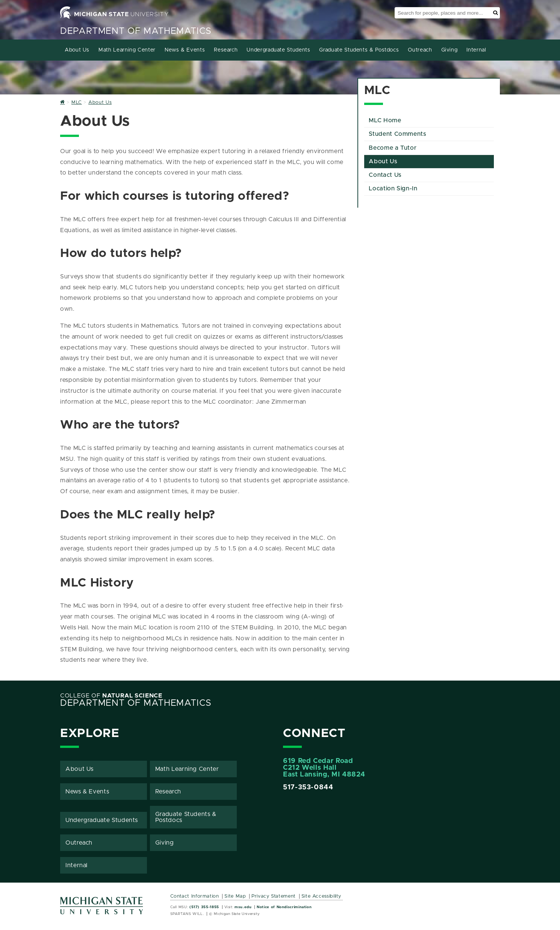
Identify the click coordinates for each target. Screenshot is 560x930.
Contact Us (385, 175)
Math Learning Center (127, 50)
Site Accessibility (322, 896)
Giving (450, 50)
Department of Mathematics (136, 31)
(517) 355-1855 (204, 907)
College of (111, 696)
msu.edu (243, 907)
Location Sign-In (393, 188)
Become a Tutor (393, 148)
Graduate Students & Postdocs (359, 50)
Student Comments (397, 134)
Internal (476, 50)
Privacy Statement (274, 896)
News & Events (185, 50)
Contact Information (195, 896)
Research (226, 50)
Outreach (420, 50)
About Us (77, 50)
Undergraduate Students (278, 50)
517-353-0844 (308, 787)
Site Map (235, 896)
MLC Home (385, 120)
